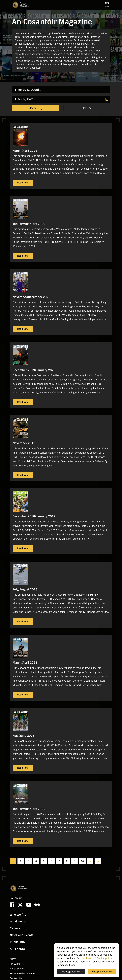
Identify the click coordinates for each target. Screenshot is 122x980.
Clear (87, 108)
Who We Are (18, 915)
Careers (15, 928)
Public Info (17, 942)
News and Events (22, 935)
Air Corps (15, 964)
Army (13, 959)
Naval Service (17, 969)
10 (82, 861)
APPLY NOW (18, 949)
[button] (107, 5)
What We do (18, 921)
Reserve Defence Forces (23, 973)
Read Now (23, 183)
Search (36, 108)
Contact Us (16, 978)
